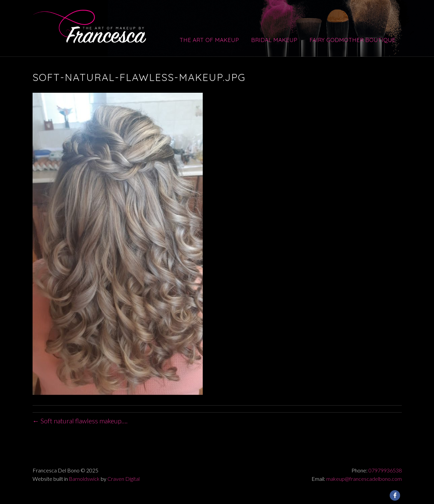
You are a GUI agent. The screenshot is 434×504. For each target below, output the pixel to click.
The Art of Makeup (209, 40)
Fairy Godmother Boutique (352, 40)
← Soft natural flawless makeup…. (80, 421)
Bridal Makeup (274, 40)
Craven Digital (124, 479)
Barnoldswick (84, 479)
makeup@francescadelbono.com (364, 479)
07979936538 (385, 470)
